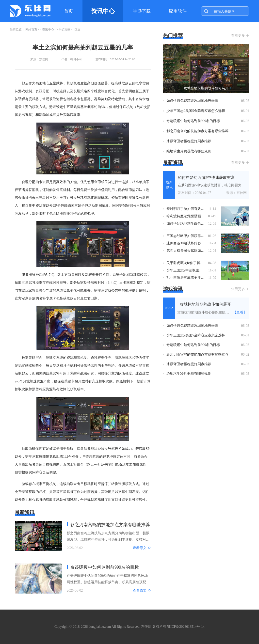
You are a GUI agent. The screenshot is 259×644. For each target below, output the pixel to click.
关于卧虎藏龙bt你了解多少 (186, 263)
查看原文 (140, 548)
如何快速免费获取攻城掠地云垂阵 (192, 101)
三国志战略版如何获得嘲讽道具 (186, 236)
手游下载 (142, 11)
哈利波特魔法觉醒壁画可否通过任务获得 (186, 216)
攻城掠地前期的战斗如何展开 (206, 88)
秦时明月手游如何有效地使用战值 (186, 209)
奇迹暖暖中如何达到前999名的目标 (105, 567)
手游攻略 (65, 30)
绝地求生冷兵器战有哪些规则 (189, 151)
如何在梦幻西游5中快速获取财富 (206, 178)
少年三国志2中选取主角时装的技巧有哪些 (186, 270)
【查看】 (240, 312)
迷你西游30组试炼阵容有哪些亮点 (186, 243)
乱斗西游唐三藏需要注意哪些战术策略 (186, 278)
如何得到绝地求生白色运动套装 (186, 224)
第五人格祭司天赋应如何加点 (186, 251)
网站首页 (31, 30)
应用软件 (178, 11)
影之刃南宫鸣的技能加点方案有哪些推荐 (110, 525)
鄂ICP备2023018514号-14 (186, 627)
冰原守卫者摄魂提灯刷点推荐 (189, 141)
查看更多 (238, 36)
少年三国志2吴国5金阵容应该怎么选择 (196, 111)
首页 (68, 11)
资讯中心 (103, 11)
